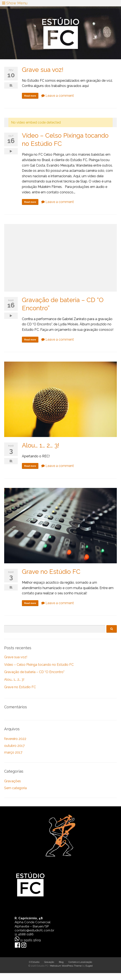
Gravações (13, 781)
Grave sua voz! (43, 70)
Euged (89, 966)
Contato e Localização (80, 962)
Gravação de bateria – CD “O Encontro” (34, 672)
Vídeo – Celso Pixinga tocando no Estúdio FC (39, 665)
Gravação (49, 962)
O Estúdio (34, 962)
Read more (30, 96)
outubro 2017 (14, 746)
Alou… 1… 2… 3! (41, 445)
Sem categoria (15, 788)
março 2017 (13, 752)
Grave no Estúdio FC (51, 572)
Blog (61, 962)
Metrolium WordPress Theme (66, 966)
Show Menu (15, 3)
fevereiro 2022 (15, 739)
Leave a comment (58, 96)
